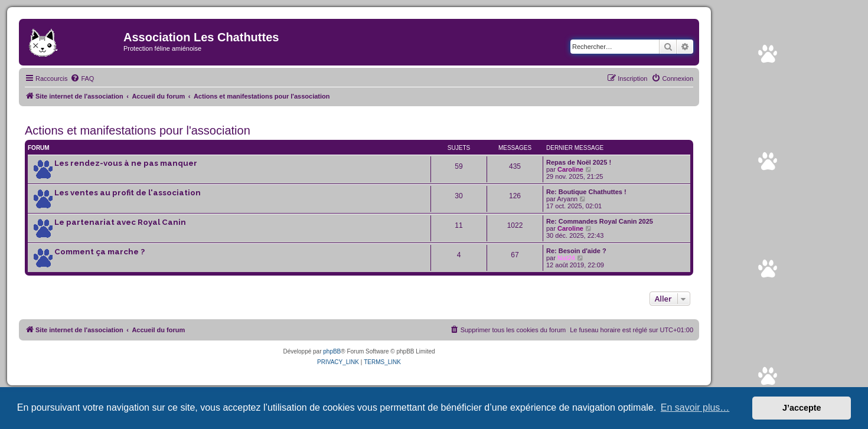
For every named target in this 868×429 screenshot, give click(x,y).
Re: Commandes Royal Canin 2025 (600, 221)
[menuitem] (82, 78)
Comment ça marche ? (99, 252)
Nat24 (566, 258)
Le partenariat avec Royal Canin (120, 222)
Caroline (570, 169)
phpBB (332, 351)
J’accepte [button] (802, 408)
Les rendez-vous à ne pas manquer (126, 163)
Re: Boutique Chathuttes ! (586, 192)
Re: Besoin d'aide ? (576, 251)
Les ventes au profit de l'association (128, 193)
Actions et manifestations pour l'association (138, 130)
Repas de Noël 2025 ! (579, 162)
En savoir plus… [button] (695, 407)
